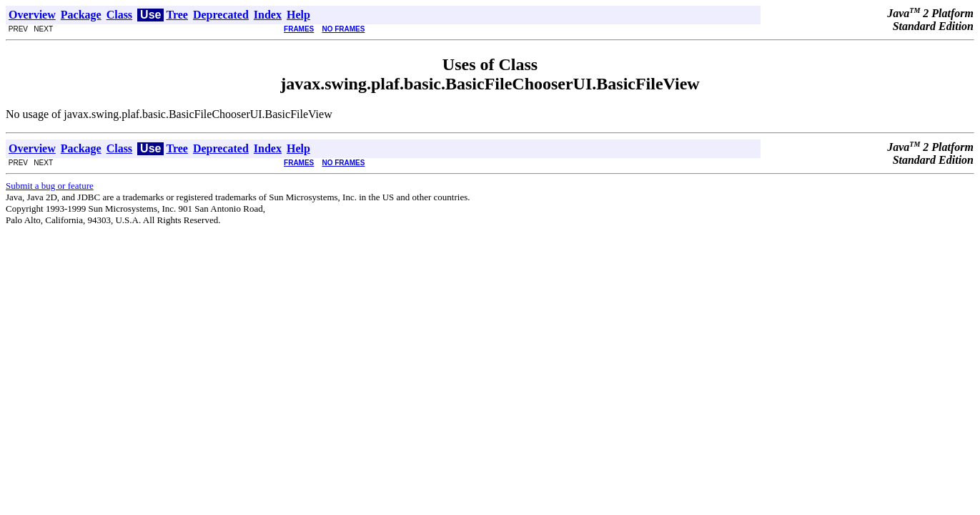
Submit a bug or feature (50, 186)
